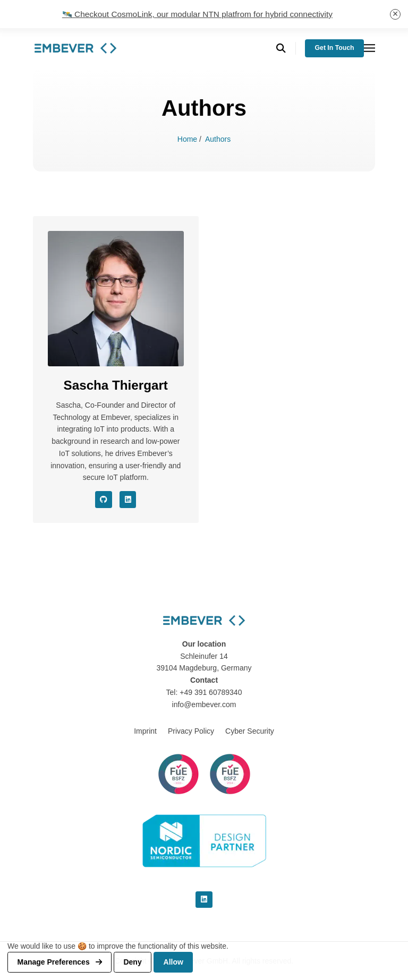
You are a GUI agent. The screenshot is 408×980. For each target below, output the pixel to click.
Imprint (145, 731)
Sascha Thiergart (116, 385)
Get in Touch (335, 48)
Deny (132, 962)
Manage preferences (60, 962)
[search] (286, 49)
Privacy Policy (191, 731)
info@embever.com (204, 704)
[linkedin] (204, 900)
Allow (173, 962)
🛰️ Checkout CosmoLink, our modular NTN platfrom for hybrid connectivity (197, 14)
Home (188, 139)
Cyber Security (250, 731)
